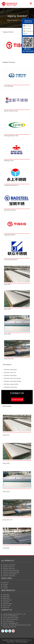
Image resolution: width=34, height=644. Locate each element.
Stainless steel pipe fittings (13, 381)
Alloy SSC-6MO (7, 604)
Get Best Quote (17, 399)
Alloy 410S (6, 607)
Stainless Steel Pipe (10, 375)
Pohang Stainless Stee (11, 136)
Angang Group (9, 160)
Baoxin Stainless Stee (11, 111)
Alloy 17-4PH (7, 605)
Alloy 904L (6, 548)
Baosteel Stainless (10, 210)
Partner (15, 20)
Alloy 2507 (7, 284)
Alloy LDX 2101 (9, 359)
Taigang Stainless (10, 235)
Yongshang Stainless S (11, 185)
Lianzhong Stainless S (11, 260)
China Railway (9, 86)
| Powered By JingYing (21, 642)
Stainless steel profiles (11, 384)
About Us (6, 582)
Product (5, 584)
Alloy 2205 (7, 334)
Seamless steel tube (10, 387)
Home (9, 20)
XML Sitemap (10, 642)
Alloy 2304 (7, 309)
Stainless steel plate (10, 370)
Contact (5, 588)
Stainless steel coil (10, 372)
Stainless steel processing (12, 378)
